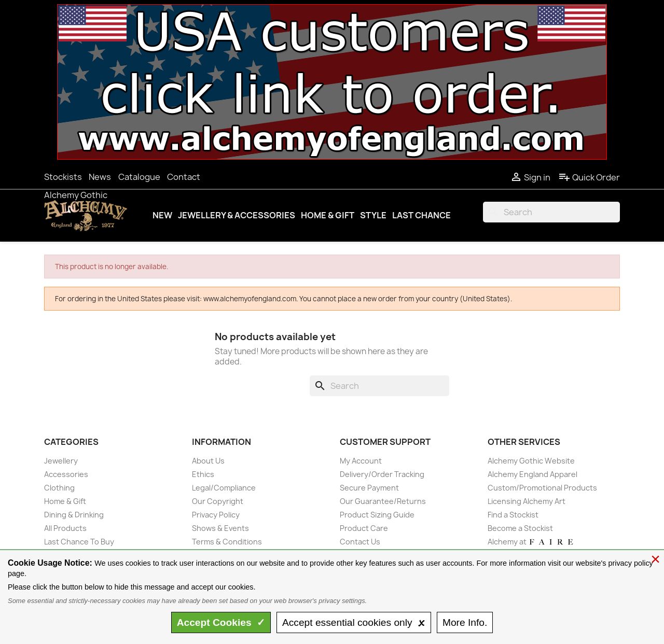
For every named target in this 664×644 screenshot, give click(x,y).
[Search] (551, 212)
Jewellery (61, 461)
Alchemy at (531, 542)
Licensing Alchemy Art (527, 501)
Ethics (203, 474)
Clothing (59, 488)
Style (373, 215)
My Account (361, 461)
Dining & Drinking (74, 515)
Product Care (364, 528)
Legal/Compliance (224, 488)
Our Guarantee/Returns (383, 501)
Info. (465, 622)
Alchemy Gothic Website (531, 461)
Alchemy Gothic (76, 195)
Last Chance (421, 215)
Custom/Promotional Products (542, 488)
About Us (208, 461)
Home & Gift (328, 215)
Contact (184, 177)
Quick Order (589, 177)
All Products (65, 528)
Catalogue (139, 177)
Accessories (66, 474)
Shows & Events (220, 528)
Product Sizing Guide (377, 515)
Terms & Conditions (227, 542)
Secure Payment (369, 488)
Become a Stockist (520, 528)
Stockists (63, 177)
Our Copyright (218, 501)
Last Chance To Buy (79, 542)
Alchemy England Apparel (532, 474)
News (100, 177)
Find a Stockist (513, 515)
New (162, 215)
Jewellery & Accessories (237, 215)
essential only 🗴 (354, 622)
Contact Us (360, 542)
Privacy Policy (216, 515)
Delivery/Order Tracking (382, 474)
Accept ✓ (221, 622)
